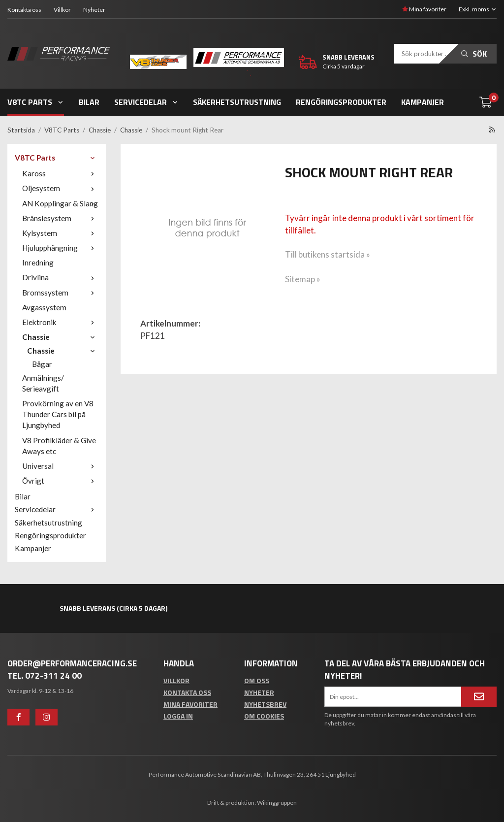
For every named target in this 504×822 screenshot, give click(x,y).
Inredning (38, 263)
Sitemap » (303, 279)
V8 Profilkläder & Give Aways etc (59, 446)
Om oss (257, 680)
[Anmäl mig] (479, 696)
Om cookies (264, 716)
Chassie (60, 337)
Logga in (178, 716)
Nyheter (94, 10)
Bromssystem (60, 293)
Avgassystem (44, 307)
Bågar (42, 364)
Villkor (62, 10)
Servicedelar (146, 102)
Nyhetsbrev (265, 704)
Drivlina (60, 277)
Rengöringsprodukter (341, 102)
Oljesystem (60, 188)
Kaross (60, 173)
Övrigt (60, 481)
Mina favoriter (424, 9)
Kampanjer (423, 102)
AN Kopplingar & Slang (60, 203)
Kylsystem (60, 233)
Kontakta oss (24, 10)
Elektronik (60, 322)
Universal (60, 466)
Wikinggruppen (277, 803)
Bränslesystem (60, 218)
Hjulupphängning (60, 248)
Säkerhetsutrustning (237, 102)
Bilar (89, 102)
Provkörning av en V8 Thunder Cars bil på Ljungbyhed (58, 414)
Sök (474, 54)
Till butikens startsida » (328, 254)
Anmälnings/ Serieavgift (43, 383)
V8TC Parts (36, 102)
